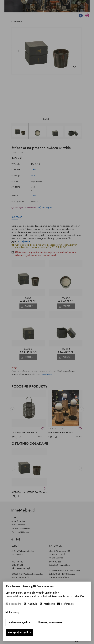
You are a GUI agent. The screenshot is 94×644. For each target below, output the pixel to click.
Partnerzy (14, 612)
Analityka (33, 604)
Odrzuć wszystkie (20, 623)
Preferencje (67, 604)
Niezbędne (15, 604)
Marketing (49, 604)
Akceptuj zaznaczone (50, 623)
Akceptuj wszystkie (19, 632)
